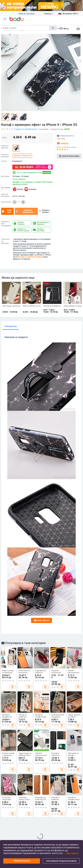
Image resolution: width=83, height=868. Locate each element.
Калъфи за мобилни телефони (30, 257)
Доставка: (5, 176)
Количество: (6, 202)
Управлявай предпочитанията (61, 861)
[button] (5, 19)
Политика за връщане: (5, 241)
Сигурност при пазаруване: (6, 224)
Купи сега (6, 211)
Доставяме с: (6, 189)
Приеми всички (22, 861)
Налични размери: (5, 156)
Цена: (5, 137)
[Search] (25, 28)
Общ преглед (11, 326)
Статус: (4, 161)
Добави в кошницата (24, 211)
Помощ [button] (49, 14)
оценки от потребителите (26, 129)
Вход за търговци (27, 14)
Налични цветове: (5, 147)
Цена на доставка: (5, 195)
